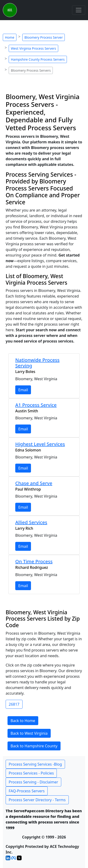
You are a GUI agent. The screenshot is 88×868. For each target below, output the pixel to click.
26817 (14, 704)
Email (23, 390)
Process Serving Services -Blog (35, 764)
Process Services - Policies (31, 773)
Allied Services (31, 522)
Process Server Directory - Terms (37, 800)
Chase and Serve (34, 483)
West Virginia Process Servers (33, 48)
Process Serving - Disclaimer (33, 782)
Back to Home (23, 721)
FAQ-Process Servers (27, 791)
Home (10, 37)
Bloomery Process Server (44, 37)
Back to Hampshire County (34, 746)
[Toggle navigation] (79, 10)
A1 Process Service (36, 405)
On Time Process (34, 561)
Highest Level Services (40, 444)
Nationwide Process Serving (37, 363)
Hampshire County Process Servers (38, 59)
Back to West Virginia (29, 733)
